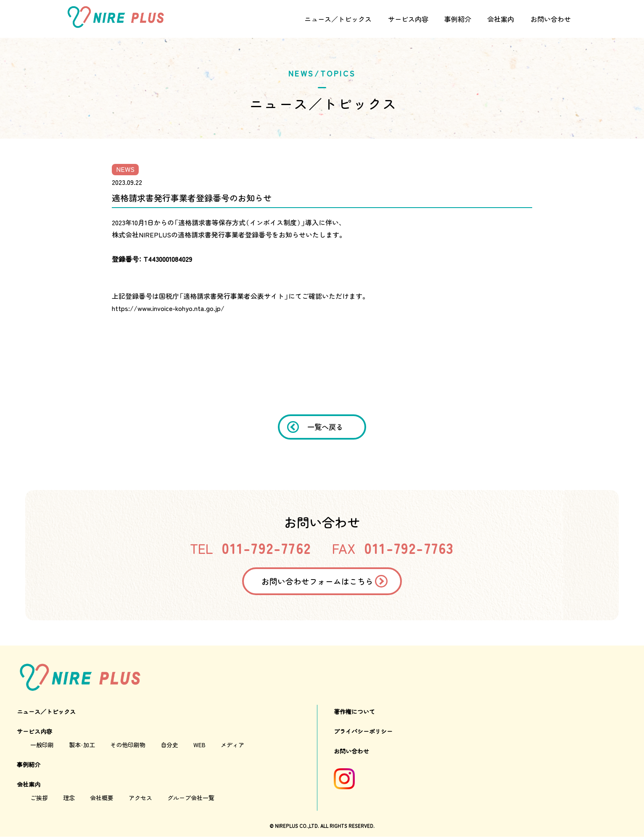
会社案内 (501, 19)
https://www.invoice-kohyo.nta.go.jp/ (168, 308)
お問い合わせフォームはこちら (317, 582)
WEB (199, 746)
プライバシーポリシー (363, 733)
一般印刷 (42, 746)
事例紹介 (458, 19)
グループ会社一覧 (191, 799)
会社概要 (102, 799)
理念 (69, 799)
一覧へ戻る (326, 427)
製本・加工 (82, 746)
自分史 (169, 746)
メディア (232, 746)
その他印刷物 (128, 746)
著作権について (354, 713)
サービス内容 (408, 19)
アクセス (140, 799)
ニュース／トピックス (338, 19)
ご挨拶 (39, 799)
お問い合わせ (551, 19)
